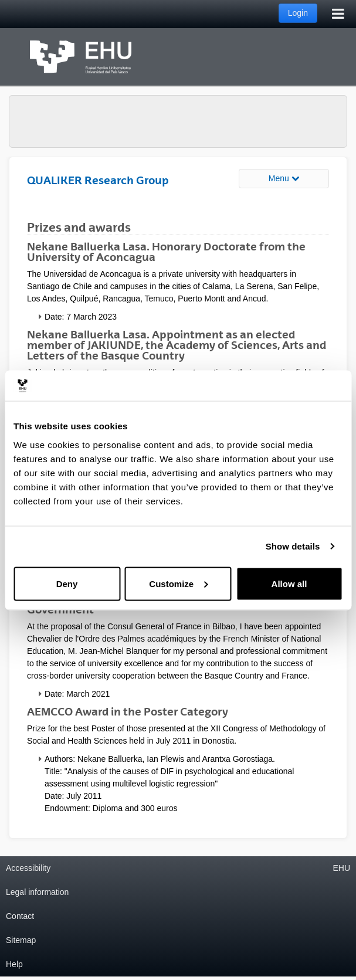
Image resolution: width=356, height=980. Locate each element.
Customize (178, 583)
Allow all (289, 583)
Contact (20, 916)
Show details (293, 546)
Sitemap (21, 940)
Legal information (37, 892)
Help (14, 964)
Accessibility (28, 868)
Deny (67, 583)
